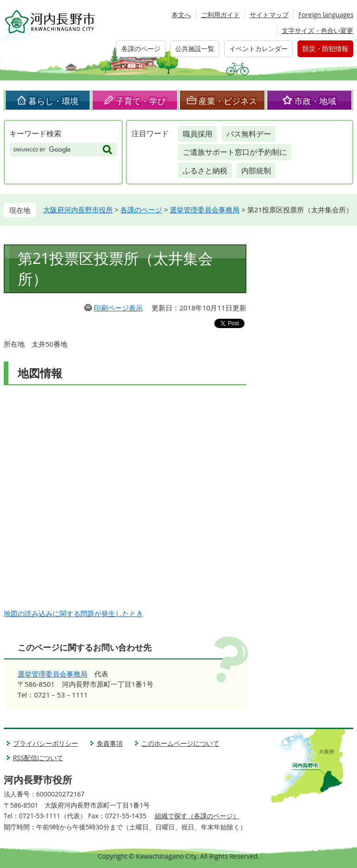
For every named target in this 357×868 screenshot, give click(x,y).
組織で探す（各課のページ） (197, 816)
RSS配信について (38, 758)
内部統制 (256, 171)
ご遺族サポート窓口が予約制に (235, 152)
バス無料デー (249, 134)
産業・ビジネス (228, 101)
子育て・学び (141, 101)
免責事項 (110, 743)
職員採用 (198, 134)
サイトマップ (269, 15)
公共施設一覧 (195, 49)
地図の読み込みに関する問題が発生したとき (73, 613)
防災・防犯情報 (325, 49)
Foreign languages (326, 15)
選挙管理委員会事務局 (205, 210)
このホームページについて (180, 743)
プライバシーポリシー (46, 743)
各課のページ (141, 49)
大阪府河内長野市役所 (78, 210)
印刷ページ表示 (118, 308)
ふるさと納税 (205, 171)
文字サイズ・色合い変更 (317, 30)
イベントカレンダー (258, 49)
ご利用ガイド (220, 15)
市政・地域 (315, 101)
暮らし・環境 (53, 101)
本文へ (181, 15)
